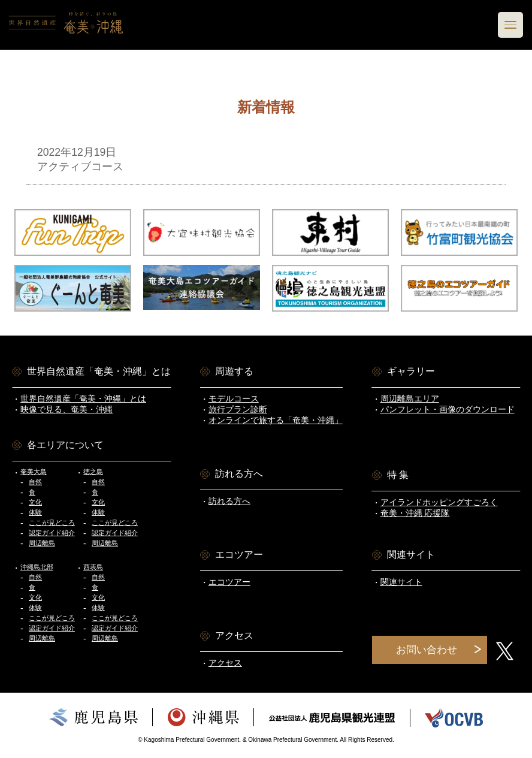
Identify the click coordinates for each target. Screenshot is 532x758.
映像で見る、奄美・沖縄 (66, 409)
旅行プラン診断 (238, 409)
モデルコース (234, 398)
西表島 (93, 567)
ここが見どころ (52, 523)
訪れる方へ (229, 501)
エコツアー (229, 582)
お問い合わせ (427, 650)
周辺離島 (42, 543)
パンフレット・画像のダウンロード (448, 409)
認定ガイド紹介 (52, 533)
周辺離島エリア (410, 398)
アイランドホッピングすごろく (439, 502)
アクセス (225, 663)
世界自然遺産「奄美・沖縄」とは (83, 398)
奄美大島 (34, 472)
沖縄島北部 (37, 567)
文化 (35, 502)
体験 (35, 512)
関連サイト (401, 582)
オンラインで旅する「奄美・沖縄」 (276, 420)
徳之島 (93, 472)
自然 (35, 482)
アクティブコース (266, 159)
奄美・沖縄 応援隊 (415, 513)
